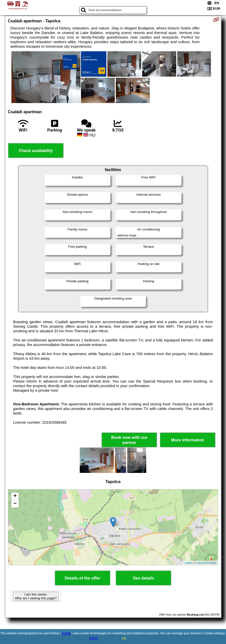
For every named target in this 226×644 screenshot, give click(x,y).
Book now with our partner (129, 440)
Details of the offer (83, 578)
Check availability (36, 151)
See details (143, 578)
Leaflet (188, 563)
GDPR (94, 638)
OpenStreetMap (207, 563)
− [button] (15, 504)
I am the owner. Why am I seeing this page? (36, 596)
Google (66, 633)
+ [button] (15, 496)
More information (188, 440)
